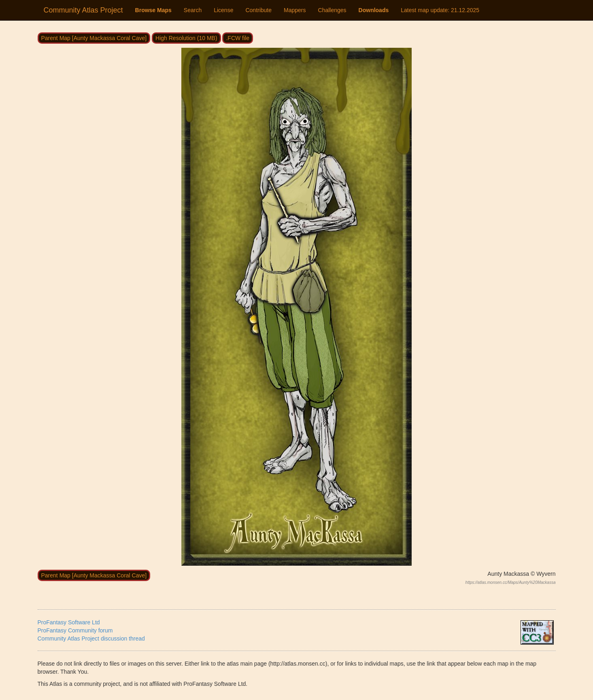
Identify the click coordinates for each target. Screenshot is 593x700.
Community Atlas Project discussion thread (91, 638)
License (223, 10)
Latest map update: (440, 10)
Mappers (295, 10)
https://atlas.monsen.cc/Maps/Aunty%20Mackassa (511, 582)
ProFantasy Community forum (75, 630)
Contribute (258, 10)
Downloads (374, 10)
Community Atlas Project (83, 10)
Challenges (332, 10)
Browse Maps (153, 10)
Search (193, 10)
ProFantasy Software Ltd (69, 622)
